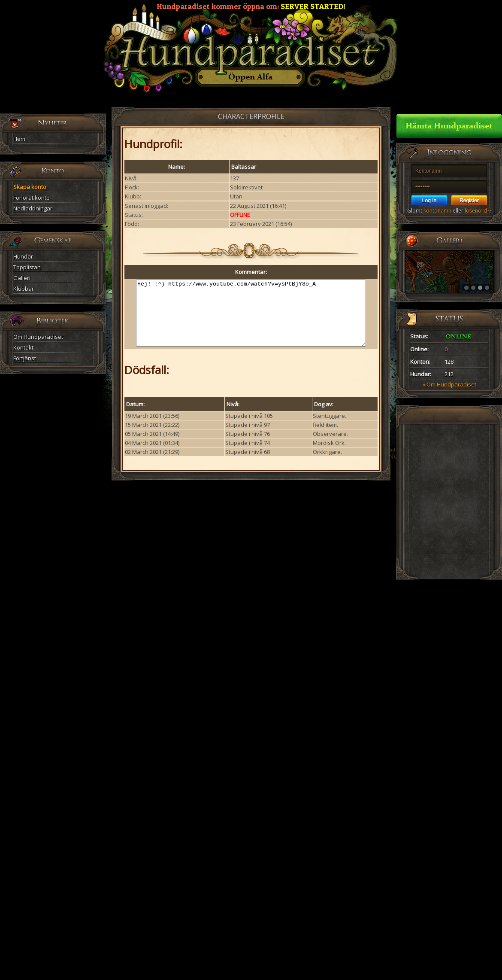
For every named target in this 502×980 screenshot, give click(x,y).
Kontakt (23, 347)
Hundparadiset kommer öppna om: (251, 6)
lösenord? (477, 211)
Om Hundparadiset (38, 337)
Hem (19, 139)
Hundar (23, 256)
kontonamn (437, 211)
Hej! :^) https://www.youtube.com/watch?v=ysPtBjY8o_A (251, 320)
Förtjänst (25, 358)
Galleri (22, 278)
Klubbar (24, 289)
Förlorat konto (32, 198)
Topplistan (27, 267)
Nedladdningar (33, 208)
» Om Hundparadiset (449, 384)
